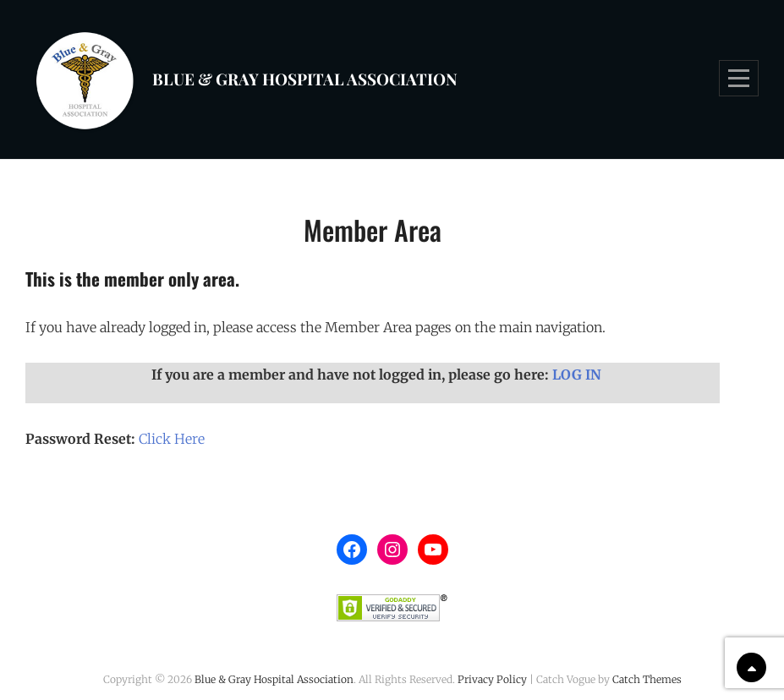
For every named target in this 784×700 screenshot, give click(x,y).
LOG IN (577, 375)
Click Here (172, 439)
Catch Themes (647, 679)
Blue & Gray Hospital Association (305, 79)
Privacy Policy (492, 679)
